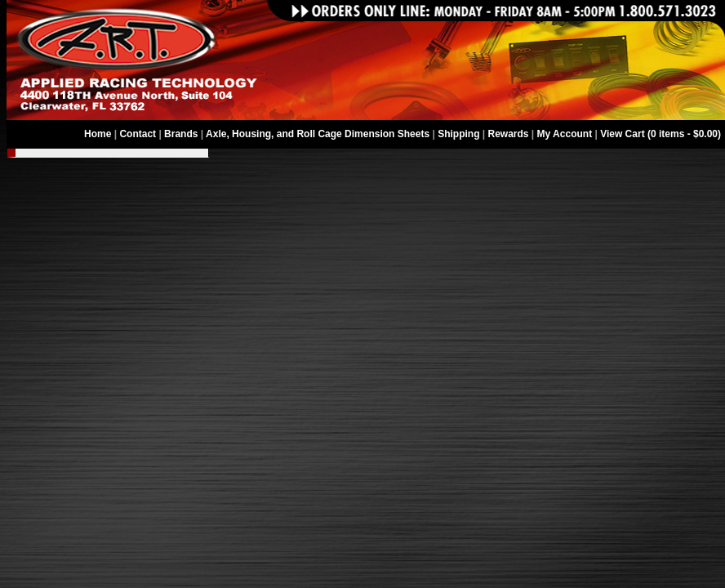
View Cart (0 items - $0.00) (661, 134)
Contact (138, 134)
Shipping (458, 134)
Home (98, 134)
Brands (181, 134)
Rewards (509, 134)
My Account (565, 134)
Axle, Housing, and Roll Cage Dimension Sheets (318, 134)
